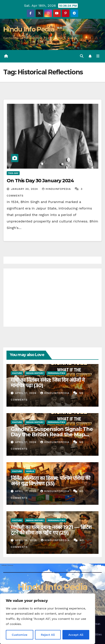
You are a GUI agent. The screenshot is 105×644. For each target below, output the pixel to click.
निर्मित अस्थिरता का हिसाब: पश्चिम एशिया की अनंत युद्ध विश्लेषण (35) (50, 481)
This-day (13, 173)
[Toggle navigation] (98, 56)
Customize (20, 635)
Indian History (35, 373)
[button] (82, 56)
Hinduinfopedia (57, 189)
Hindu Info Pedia (29, 29)
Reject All (48, 635)
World (30, 471)
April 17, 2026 (26, 393)
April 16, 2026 (26, 540)
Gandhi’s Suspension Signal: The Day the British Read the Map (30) (52, 434)
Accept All (76, 635)
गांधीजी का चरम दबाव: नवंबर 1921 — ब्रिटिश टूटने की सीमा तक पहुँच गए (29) (51, 530)
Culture (17, 373)
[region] (48, 619)
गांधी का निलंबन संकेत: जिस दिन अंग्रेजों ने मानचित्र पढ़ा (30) (48, 383)
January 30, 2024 (25, 189)
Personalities (56, 373)
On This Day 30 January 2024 (40, 181)
